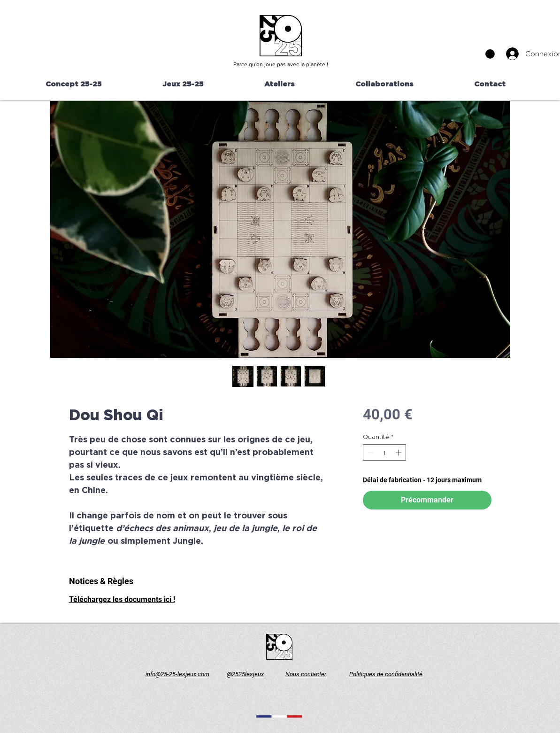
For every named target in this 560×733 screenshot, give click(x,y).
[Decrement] (370, 453)
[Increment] (399, 453)
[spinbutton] (385, 453)
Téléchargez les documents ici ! (122, 599)
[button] (490, 54)
